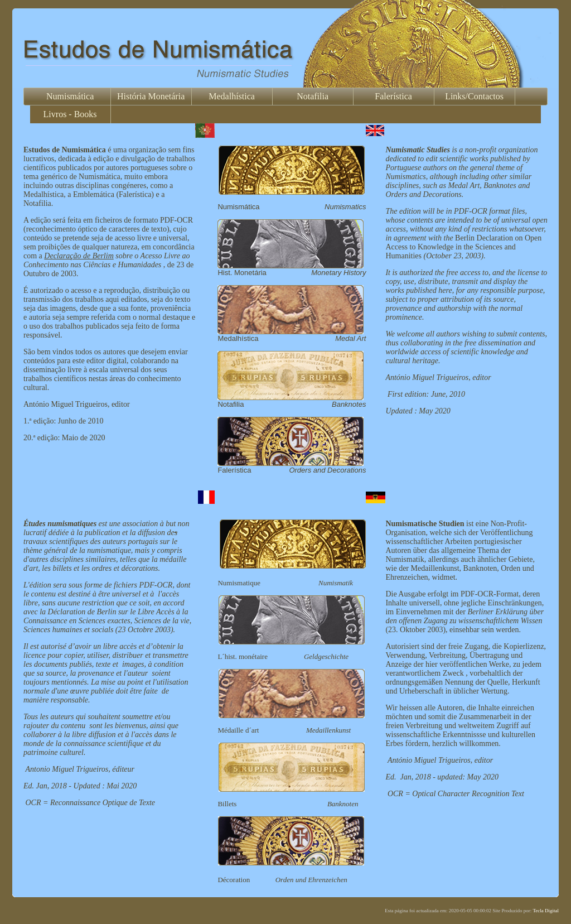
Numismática (70, 96)
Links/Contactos (474, 96)
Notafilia (313, 96)
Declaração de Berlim (79, 256)
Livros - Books (70, 114)
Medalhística (232, 96)
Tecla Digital (546, 911)
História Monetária (151, 96)
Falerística (393, 96)
